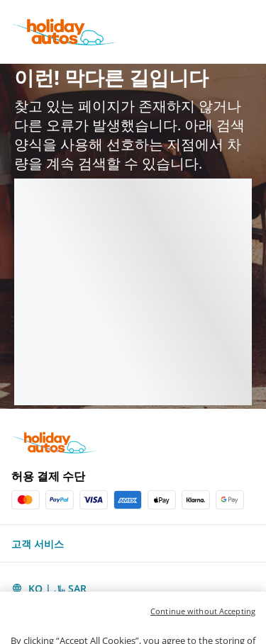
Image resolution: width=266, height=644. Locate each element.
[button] (133, 543)
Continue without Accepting (203, 626)
